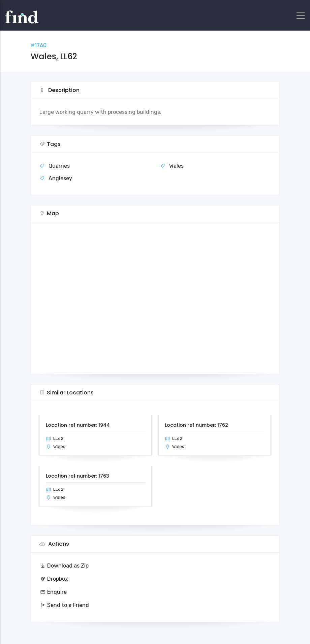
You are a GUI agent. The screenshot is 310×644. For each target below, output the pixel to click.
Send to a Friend (64, 605)
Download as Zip (64, 566)
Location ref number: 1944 (78, 425)
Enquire (53, 592)
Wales (176, 166)
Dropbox (54, 579)
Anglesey (60, 178)
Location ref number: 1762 (196, 425)
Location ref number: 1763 (77, 476)
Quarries (59, 166)
